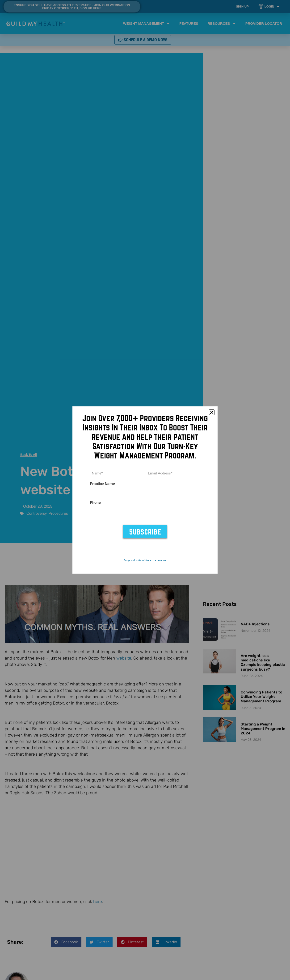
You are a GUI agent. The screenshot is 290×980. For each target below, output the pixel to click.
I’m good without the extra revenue (145, 560)
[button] (212, 412)
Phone (95, 503)
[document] (145, 490)
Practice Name (102, 484)
